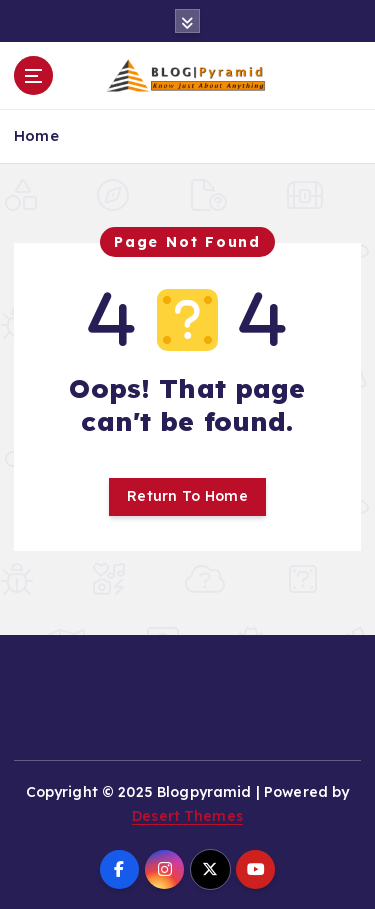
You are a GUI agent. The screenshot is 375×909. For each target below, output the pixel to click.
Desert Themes (187, 816)
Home (36, 135)
